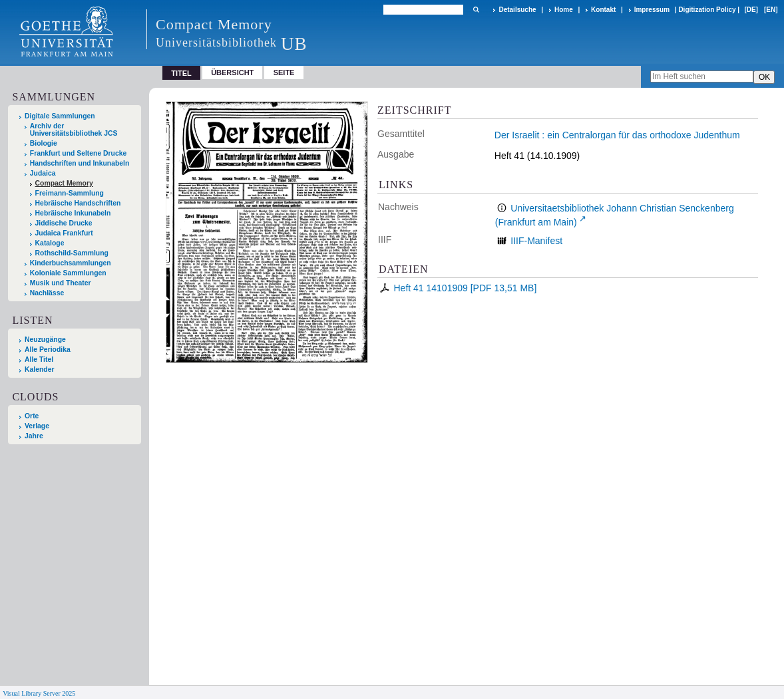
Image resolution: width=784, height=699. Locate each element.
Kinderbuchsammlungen (71, 263)
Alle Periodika (48, 349)
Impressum (652, 10)
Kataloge (50, 243)
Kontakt (603, 10)
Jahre (34, 436)
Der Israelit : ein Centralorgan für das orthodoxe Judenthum (617, 135)
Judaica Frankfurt (64, 233)
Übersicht (232, 72)
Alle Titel (39, 359)
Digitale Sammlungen (60, 116)
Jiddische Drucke (64, 223)
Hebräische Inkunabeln (73, 213)
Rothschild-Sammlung (72, 253)
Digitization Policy (707, 10)
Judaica (43, 173)
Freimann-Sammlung (70, 193)
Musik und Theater (61, 283)
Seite (284, 72)
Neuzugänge (45, 340)
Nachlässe (47, 293)
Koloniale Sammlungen (68, 273)
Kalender (39, 369)
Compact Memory (64, 183)
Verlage (37, 426)
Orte (32, 416)
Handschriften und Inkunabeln (80, 163)
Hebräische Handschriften (78, 203)
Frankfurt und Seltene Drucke (79, 153)
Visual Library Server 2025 (39, 693)
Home (564, 10)
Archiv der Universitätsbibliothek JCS (74, 130)
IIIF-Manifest (536, 241)
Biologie (44, 143)
